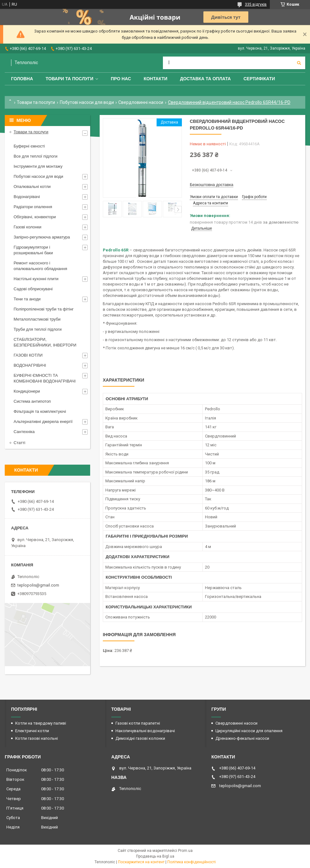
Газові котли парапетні (138, 723)
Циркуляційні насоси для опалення (249, 731)
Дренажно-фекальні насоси (242, 738)
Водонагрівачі (27, 197)
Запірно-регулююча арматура (42, 237)
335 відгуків (256, 4)
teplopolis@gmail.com (38, 585)
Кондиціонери (27, 391)
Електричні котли (32, 731)
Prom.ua (185, 851)
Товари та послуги (69, 79)
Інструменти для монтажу (38, 166)
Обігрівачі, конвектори (35, 217)
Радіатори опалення (33, 207)
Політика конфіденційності (192, 862)
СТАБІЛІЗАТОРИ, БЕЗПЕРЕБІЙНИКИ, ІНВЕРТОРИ (45, 342)
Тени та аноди (27, 299)
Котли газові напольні (37, 738)
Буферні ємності (29, 146)
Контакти (155, 79)
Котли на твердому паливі (41, 723)
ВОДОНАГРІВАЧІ (30, 365)
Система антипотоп (32, 401)
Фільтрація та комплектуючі (40, 411)
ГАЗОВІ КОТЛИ (28, 355)
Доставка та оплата (205, 79)
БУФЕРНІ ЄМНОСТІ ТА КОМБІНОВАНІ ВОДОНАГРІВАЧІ (45, 378)
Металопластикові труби (37, 319)
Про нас (121, 79)
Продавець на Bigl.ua (155, 856)
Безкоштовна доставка (211, 185)
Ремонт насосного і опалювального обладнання (40, 266)
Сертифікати (259, 79)
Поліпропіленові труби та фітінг (44, 309)
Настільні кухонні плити (36, 279)
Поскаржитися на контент (141, 862)
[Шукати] (299, 63)
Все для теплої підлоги (36, 156)
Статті (19, 443)
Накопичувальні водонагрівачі (145, 731)
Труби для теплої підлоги (38, 329)
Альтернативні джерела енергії (43, 422)
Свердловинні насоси (141, 102)
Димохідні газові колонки (140, 738)
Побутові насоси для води (87, 102)
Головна (22, 79)
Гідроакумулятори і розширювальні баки (33, 250)
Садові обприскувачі (33, 289)
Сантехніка (24, 432)
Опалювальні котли (32, 187)
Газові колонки (28, 227)
